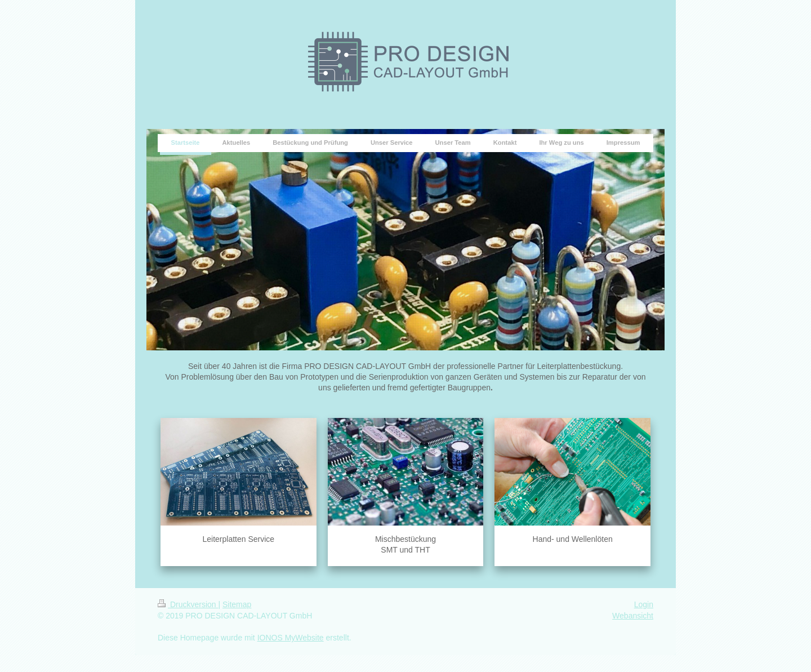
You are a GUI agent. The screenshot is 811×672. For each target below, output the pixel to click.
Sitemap (237, 604)
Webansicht (633, 616)
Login (644, 604)
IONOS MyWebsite (291, 638)
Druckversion (188, 604)
